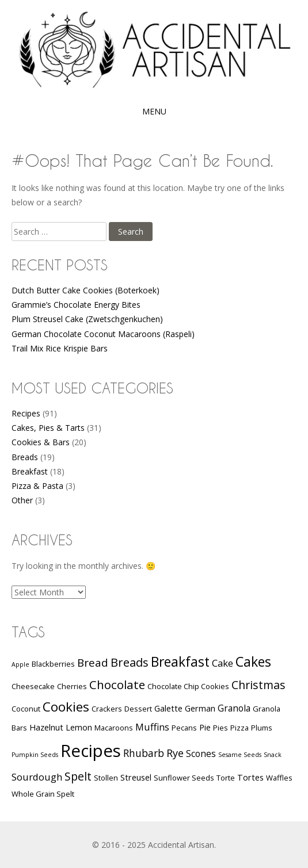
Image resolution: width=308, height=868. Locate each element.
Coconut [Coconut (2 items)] (26, 709)
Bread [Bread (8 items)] (93, 663)
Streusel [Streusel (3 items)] (136, 777)
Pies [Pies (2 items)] (220, 728)
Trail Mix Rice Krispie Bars (60, 348)
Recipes (26, 413)
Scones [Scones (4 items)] (201, 754)
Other (22, 500)
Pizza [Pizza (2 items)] (239, 728)
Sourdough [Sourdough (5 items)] (37, 777)
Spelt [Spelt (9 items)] (78, 776)
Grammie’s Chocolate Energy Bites (76, 305)
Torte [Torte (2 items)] (226, 778)
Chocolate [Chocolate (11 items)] (117, 685)
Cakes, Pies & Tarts (48, 428)
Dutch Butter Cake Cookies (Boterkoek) (85, 290)
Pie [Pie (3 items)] (205, 727)
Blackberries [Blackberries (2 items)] (53, 664)
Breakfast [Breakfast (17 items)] (180, 662)
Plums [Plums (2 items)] (262, 728)
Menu (154, 111)
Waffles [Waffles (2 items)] (279, 778)
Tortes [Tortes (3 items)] (250, 777)
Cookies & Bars (41, 442)
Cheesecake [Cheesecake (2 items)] (33, 686)
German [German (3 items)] (200, 708)
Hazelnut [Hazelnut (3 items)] (46, 727)
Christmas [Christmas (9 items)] (258, 685)
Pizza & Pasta (37, 486)
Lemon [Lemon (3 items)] (79, 727)
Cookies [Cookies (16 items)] (66, 707)
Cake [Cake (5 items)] (223, 663)
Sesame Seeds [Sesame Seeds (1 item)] (240, 755)
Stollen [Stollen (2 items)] (106, 778)
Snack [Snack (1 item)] (273, 755)
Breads (25, 457)
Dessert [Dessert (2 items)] (138, 709)
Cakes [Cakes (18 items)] (253, 661)
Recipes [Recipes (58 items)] (91, 751)
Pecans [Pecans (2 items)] (184, 728)
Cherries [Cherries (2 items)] (72, 686)
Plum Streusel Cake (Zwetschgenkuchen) (87, 319)
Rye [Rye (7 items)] (175, 753)
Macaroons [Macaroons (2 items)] (114, 728)
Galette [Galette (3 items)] (168, 708)
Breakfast (30, 471)
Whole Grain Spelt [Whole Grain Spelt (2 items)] (43, 794)
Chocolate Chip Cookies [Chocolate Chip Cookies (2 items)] (188, 686)
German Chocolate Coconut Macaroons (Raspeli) (103, 334)
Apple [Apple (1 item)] (20, 664)
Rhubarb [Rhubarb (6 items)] (144, 753)
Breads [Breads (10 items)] (130, 662)
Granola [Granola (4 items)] (234, 708)
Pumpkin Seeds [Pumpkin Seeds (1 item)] (35, 755)
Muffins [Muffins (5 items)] (152, 727)
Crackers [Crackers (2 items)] (107, 709)
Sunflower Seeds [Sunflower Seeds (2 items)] (184, 778)
